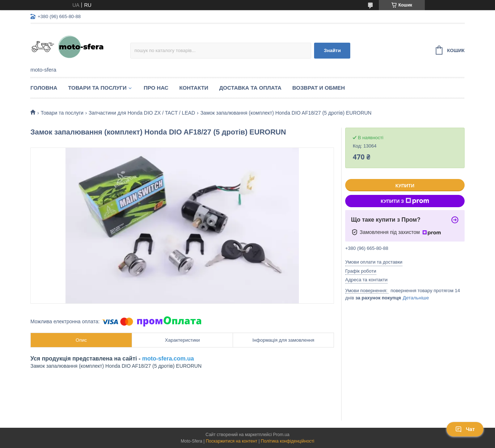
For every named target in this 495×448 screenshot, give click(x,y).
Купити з (405, 201)
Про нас (156, 88)
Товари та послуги (97, 88)
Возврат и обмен (319, 88)
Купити (405, 186)
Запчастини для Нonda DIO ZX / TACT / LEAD (142, 113)
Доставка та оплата (250, 88)
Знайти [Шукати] (332, 50)
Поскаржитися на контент (232, 441)
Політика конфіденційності (288, 441)
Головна (44, 88)
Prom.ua (281, 435)
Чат (465, 429)
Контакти (194, 88)
